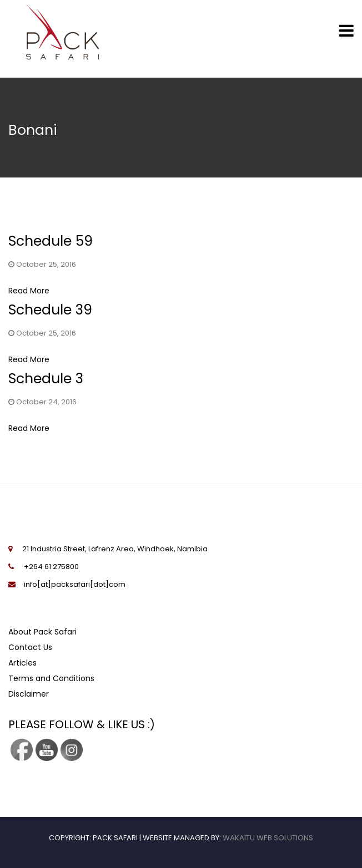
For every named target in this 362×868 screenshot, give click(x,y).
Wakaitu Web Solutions (268, 838)
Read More (29, 291)
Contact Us (30, 647)
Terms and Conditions (51, 678)
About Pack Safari (42, 632)
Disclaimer (29, 694)
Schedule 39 (50, 310)
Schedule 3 (46, 379)
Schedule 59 (51, 241)
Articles (22, 663)
